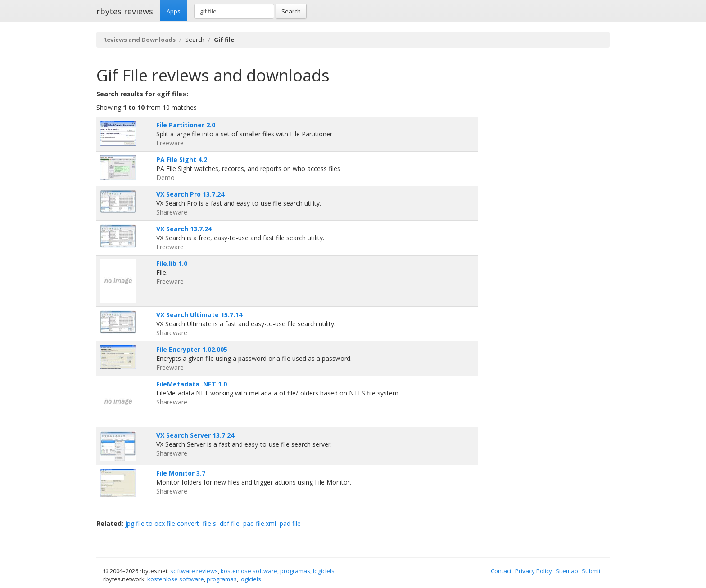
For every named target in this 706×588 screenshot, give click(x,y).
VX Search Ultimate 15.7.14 (199, 315)
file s (209, 523)
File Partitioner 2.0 (186, 125)
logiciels (324, 571)
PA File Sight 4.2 (182, 159)
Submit (591, 571)
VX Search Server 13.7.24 (195, 435)
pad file (290, 523)
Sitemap (567, 571)
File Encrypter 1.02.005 (192, 349)
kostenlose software (249, 571)
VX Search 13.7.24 (184, 229)
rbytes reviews (125, 11)
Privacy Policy (534, 571)
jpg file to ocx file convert (162, 523)
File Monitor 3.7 (181, 473)
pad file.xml (260, 523)
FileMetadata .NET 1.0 (192, 384)
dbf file (230, 523)
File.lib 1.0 (172, 263)
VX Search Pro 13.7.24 (190, 194)
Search (291, 11)
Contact (501, 571)
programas (295, 571)
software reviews (194, 571)
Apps (174, 11)
